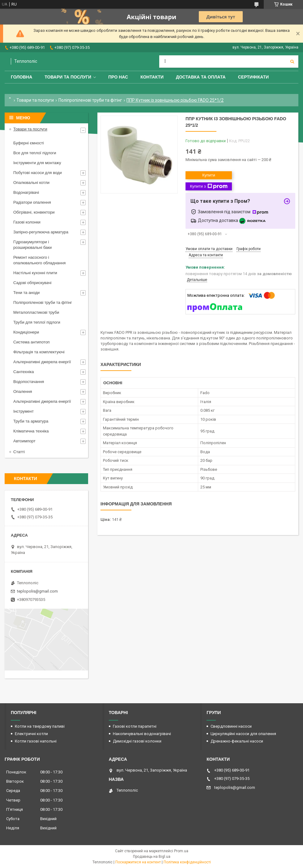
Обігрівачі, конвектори (34, 212)
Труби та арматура (31, 421)
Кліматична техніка (31, 431)
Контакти (152, 77)
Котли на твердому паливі (40, 726)
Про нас (118, 77)
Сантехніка (23, 372)
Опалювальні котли (31, 183)
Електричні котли (31, 734)
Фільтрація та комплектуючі (39, 352)
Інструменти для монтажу (37, 163)
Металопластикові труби (36, 312)
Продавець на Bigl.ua (152, 857)
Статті (19, 452)
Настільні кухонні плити (35, 273)
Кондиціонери (26, 332)
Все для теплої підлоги (35, 153)
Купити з (209, 186)
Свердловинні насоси (231, 726)
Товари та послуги (68, 77)
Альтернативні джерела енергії (42, 362)
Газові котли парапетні (135, 726)
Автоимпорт (24, 441)
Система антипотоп (32, 342)
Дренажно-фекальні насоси (237, 741)
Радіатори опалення (32, 202)
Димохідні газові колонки (137, 741)
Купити (209, 175)
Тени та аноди (26, 293)
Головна (21, 77)
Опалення (23, 391)
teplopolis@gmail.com (37, 591)
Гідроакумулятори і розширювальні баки (32, 245)
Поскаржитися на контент (138, 862)
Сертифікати (254, 77)
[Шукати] (292, 62)
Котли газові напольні (36, 741)
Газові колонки (27, 222)
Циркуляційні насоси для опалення (243, 734)
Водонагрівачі (26, 192)
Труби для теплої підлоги (37, 322)
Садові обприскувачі (32, 283)
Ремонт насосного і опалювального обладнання (39, 260)
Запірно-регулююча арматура (41, 232)
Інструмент (23, 411)
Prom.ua (181, 851)
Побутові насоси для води (38, 173)
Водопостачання (29, 382)
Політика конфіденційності (187, 862)
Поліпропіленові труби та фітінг (90, 100)
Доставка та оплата (201, 77)
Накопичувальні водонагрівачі (142, 734)
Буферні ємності (29, 143)
